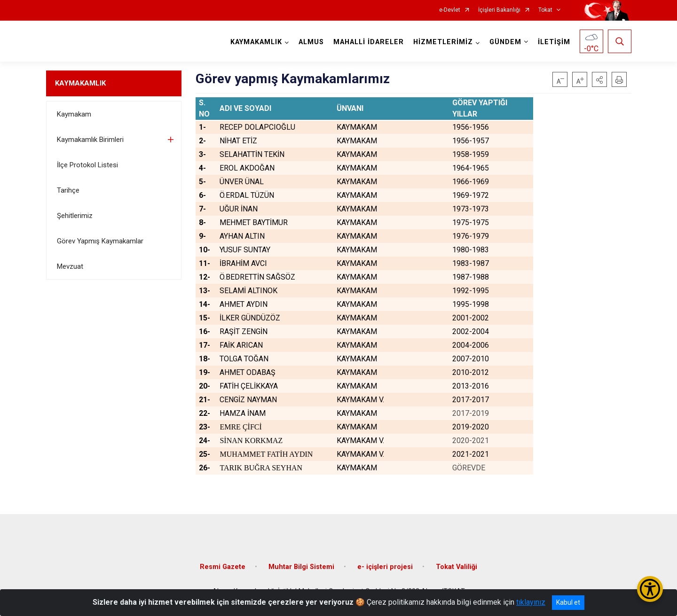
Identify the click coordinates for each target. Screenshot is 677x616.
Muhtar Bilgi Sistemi (301, 567)
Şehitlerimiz (75, 216)
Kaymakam (74, 114)
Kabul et (568, 602)
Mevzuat (70, 266)
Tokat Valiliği (457, 567)
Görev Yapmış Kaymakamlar (100, 241)
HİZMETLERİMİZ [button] (443, 42)
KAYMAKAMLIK (80, 83)
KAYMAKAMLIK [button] (256, 42)
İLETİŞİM (554, 42)
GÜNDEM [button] (505, 42)
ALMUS (311, 42)
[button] (599, 79)
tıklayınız (531, 602)
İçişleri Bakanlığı (499, 10)
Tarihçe (68, 190)
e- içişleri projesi (385, 567)
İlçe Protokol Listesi (87, 165)
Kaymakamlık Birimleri (90, 140)
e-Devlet (450, 10)
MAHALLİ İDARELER (369, 42)
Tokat (545, 10)
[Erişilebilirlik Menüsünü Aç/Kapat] (650, 589)
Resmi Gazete (223, 567)
